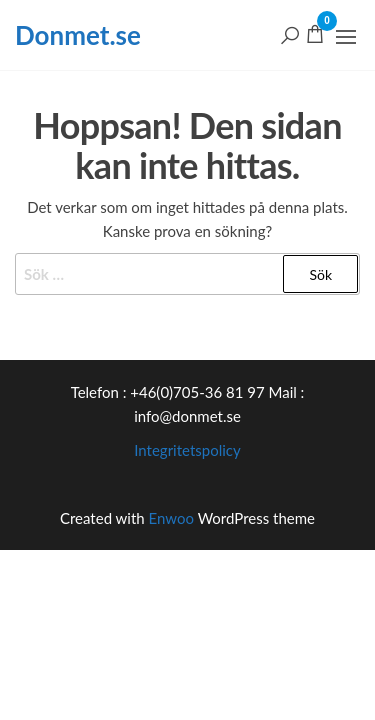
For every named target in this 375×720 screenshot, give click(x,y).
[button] (346, 37)
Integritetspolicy (187, 450)
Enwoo (171, 518)
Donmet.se (78, 35)
